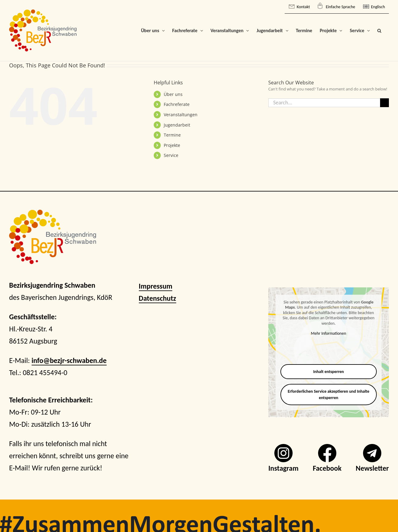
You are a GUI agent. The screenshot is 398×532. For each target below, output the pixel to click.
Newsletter (372, 468)
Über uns (173, 94)
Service (171, 155)
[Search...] (324, 103)
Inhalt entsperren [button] (329, 372)
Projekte (172, 145)
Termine (172, 135)
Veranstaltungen (181, 115)
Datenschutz (158, 298)
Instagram (283, 468)
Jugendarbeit (177, 125)
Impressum (156, 286)
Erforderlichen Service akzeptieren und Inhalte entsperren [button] (329, 395)
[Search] (384, 103)
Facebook (327, 468)
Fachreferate (177, 104)
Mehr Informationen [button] (329, 333)
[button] (379, 30)
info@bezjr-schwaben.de (69, 360)
